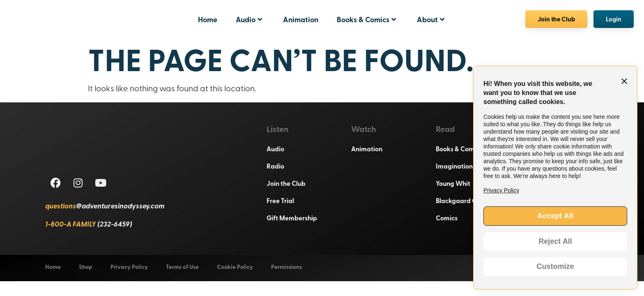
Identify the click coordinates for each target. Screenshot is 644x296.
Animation (301, 19)
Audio (249, 19)
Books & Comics (366, 19)
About (431, 19)
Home (208, 19)
